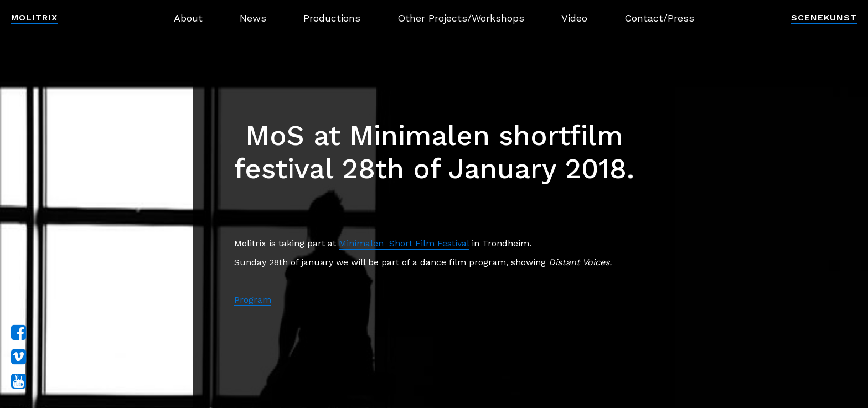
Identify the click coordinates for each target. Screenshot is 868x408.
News (253, 18)
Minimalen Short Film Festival (404, 243)
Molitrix (34, 17)
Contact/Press (659, 18)
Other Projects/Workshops (461, 18)
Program (253, 300)
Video (574, 18)
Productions (332, 18)
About (188, 18)
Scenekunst (824, 17)
